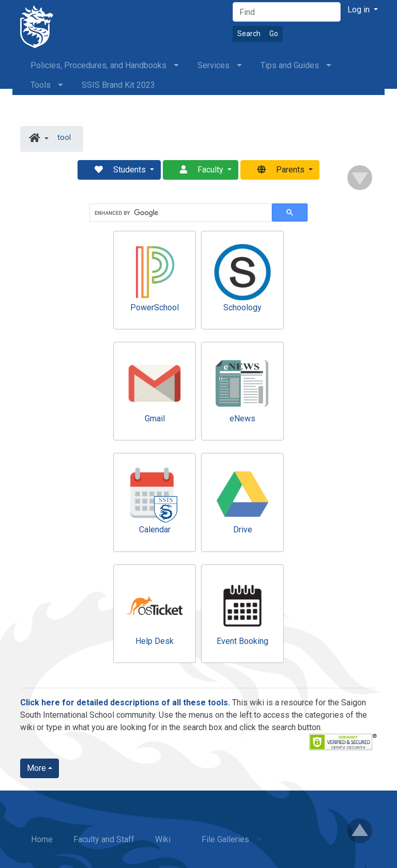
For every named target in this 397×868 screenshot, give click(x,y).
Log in (360, 10)
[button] (39, 139)
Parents (277, 170)
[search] (180, 213)
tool (64, 138)
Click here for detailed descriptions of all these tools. (125, 703)
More (36, 768)
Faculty (197, 170)
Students (116, 170)
